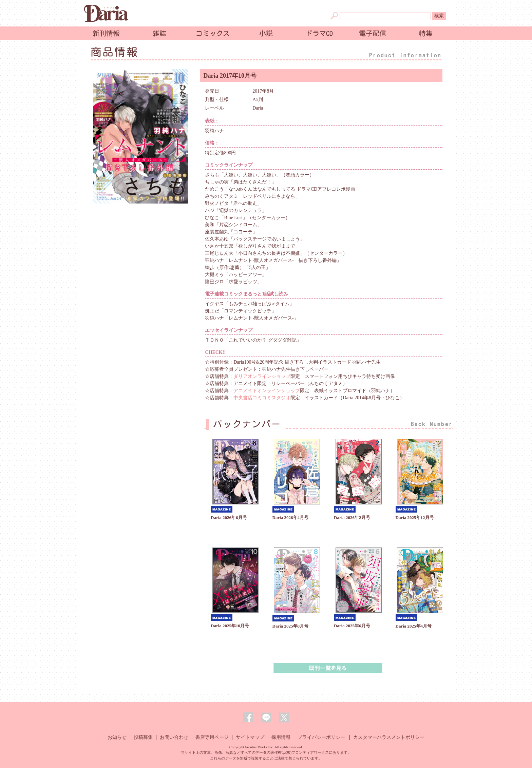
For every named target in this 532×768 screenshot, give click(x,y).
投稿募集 (143, 737)
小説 (266, 33)
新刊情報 (106, 33)
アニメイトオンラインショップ (267, 391)
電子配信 (373, 33)
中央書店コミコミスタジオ (262, 398)
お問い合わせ (174, 737)
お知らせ (117, 737)
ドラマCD (319, 33)
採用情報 (281, 737)
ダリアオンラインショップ (262, 376)
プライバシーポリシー (321, 737)
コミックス (213, 33)
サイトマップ (250, 737)
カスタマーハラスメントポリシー (389, 737)
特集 (426, 33)
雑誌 (159, 33)
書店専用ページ (212, 737)
